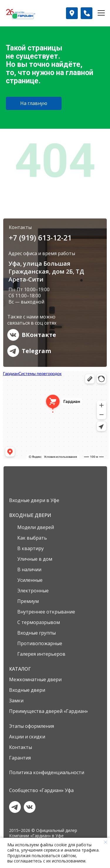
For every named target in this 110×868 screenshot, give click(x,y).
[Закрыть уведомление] (106, 842)
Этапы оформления (32, 726)
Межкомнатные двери (35, 679)
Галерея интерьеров (41, 654)
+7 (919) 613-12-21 (40, 238)
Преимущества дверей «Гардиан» (49, 711)
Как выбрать (32, 538)
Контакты (21, 747)
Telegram (36, 351)
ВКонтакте (39, 335)
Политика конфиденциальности (47, 772)
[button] (72, 13)
